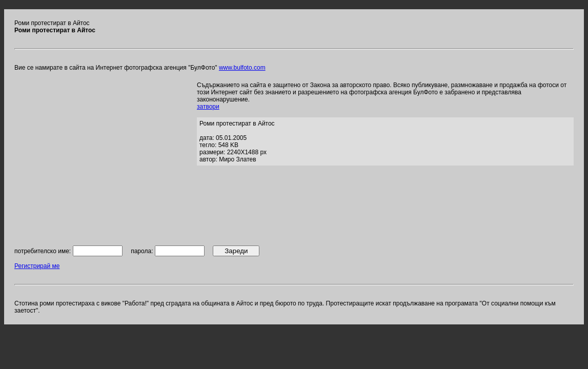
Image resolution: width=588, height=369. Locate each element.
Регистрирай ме (37, 266)
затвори (208, 107)
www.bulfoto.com (242, 68)
